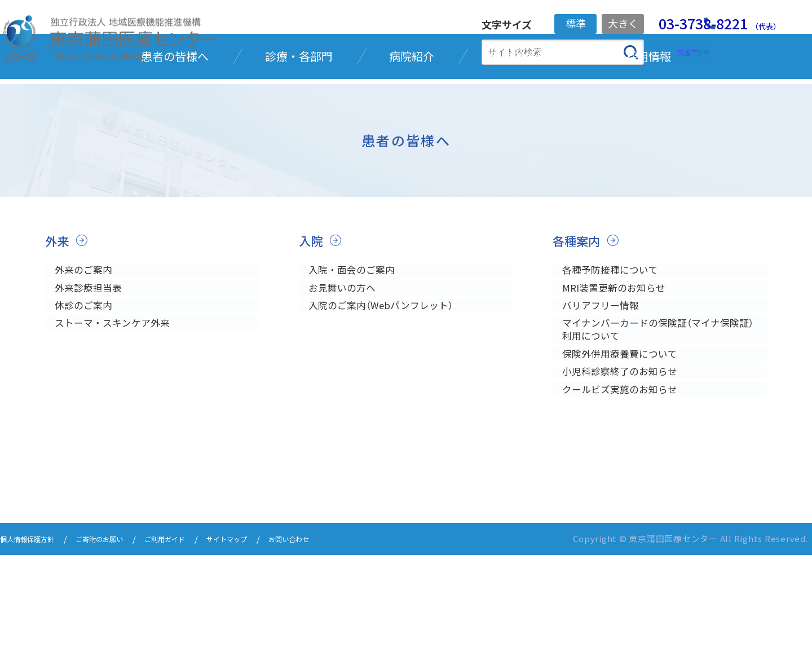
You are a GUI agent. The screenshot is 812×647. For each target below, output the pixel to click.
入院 (312, 304)
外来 (59, 304)
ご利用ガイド (195, 631)
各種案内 (580, 304)
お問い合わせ (339, 631)
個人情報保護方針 (34, 631)
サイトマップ (267, 631)
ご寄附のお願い (119, 631)
